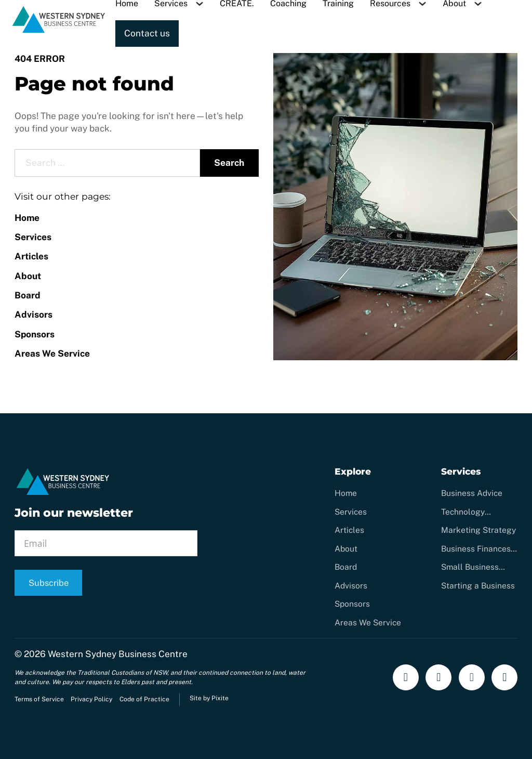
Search (229, 163)
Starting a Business (478, 585)
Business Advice (472, 493)
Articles (31, 256)
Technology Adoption (463, 512)
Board (28, 295)
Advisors (34, 315)
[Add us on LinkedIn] (504, 677)
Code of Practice (144, 699)
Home (27, 218)
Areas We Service (52, 354)
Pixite (220, 698)
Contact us (147, 33)
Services (33, 237)
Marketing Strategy (478, 530)
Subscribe (49, 583)
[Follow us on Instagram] (438, 677)
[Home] (59, 31)
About (28, 276)
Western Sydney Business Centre (118, 654)
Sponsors (35, 334)
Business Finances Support (476, 549)
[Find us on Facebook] (406, 677)
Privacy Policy (91, 699)
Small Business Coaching (470, 567)
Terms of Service (39, 699)
